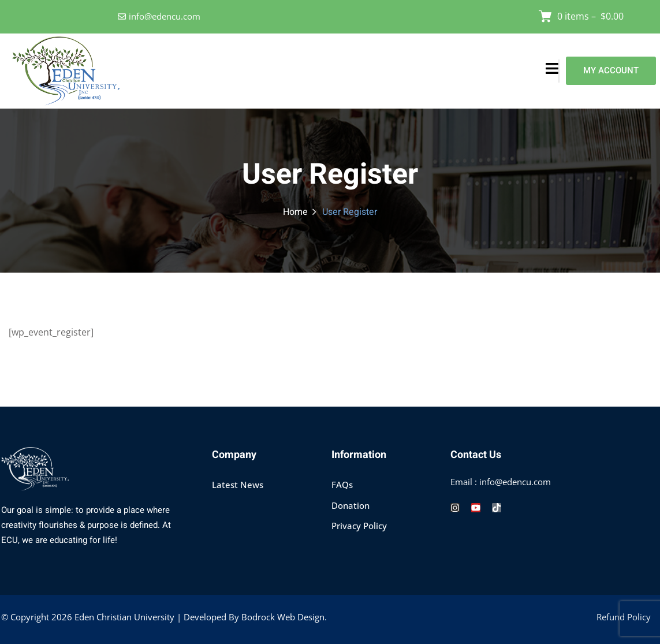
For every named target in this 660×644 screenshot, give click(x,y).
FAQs (342, 485)
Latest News (238, 485)
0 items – (590, 16)
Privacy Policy (359, 526)
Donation (350, 505)
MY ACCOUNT (611, 70)
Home (295, 212)
